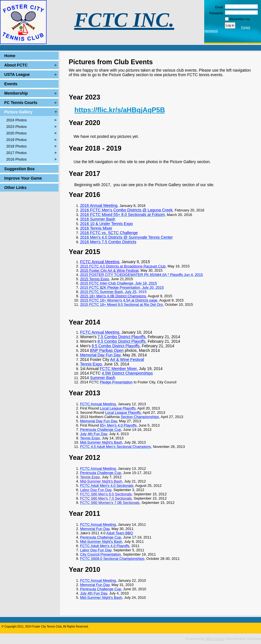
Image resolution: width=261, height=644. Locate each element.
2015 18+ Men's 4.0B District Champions (113, 296)
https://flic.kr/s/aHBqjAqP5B (120, 110)
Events (11, 84)
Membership (16, 93)
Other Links (15, 188)
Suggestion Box (19, 169)
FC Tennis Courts (21, 103)
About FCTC (16, 65)
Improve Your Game (23, 178)
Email (218, 7)
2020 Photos (16, 133)
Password (215, 13)
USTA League (17, 74)
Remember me (240, 19)
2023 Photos (16, 127)
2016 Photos (16, 159)
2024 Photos (16, 120)
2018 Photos (16, 146)
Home (10, 56)
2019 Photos (16, 140)
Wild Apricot (215, 639)
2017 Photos (16, 153)
